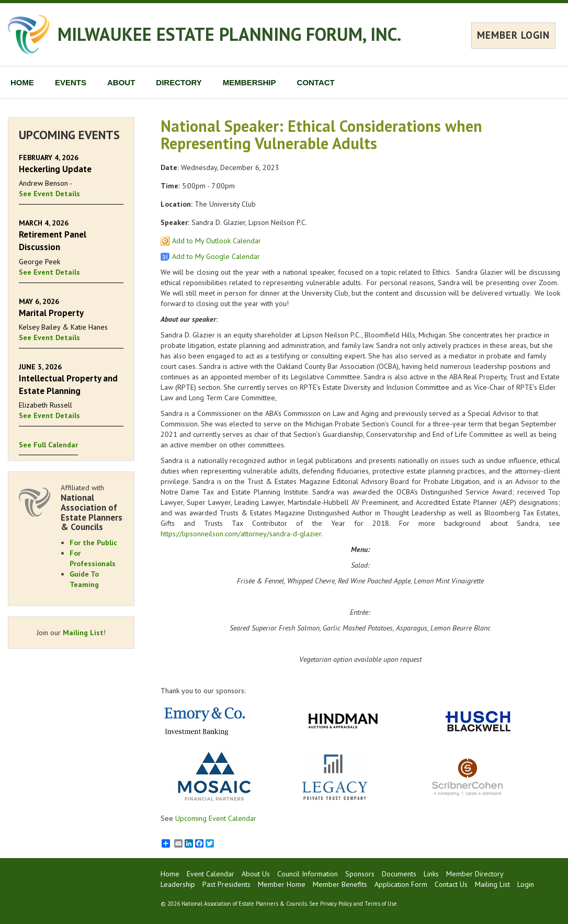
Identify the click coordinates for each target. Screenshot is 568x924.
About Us (256, 874)
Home (170, 874)
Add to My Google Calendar (216, 256)
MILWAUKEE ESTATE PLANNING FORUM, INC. (229, 34)
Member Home (282, 884)
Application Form (401, 884)
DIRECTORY (179, 82)
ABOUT (121, 82)
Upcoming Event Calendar (216, 818)
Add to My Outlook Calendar (217, 241)
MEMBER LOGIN (513, 35)
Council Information (308, 874)
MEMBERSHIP (249, 82)
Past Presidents (226, 884)
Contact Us (451, 884)
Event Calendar (211, 874)
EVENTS (71, 82)
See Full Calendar (48, 445)
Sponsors (360, 874)
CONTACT (316, 82)
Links (431, 874)
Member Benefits (340, 884)
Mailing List (83, 633)
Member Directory (475, 874)
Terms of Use (381, 904)
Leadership (178, 884)
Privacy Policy (336, 904)
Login (526, 884)
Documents (399, 874)
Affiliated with (92, 508)
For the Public (93, 543)
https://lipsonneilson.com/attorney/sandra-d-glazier (241, 534)
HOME (22, 82)
